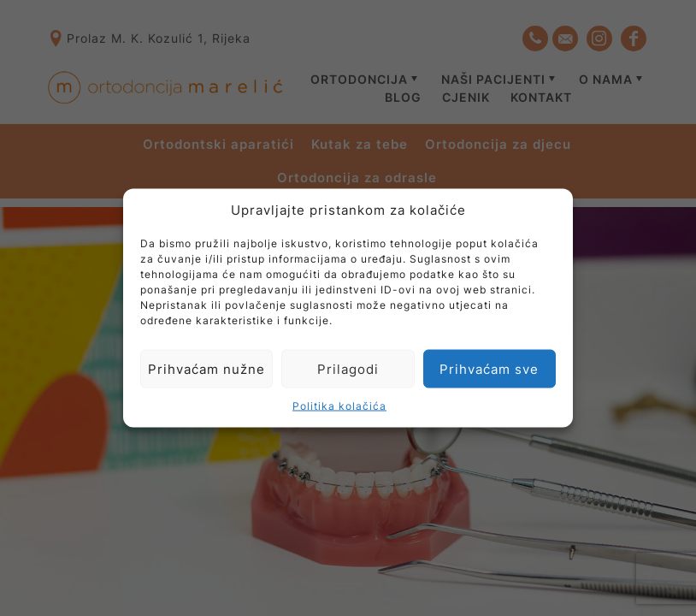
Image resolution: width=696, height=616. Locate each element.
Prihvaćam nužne (206, 368)
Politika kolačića (339, 406)
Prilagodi (348, 368)
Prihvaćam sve (489, 368)
